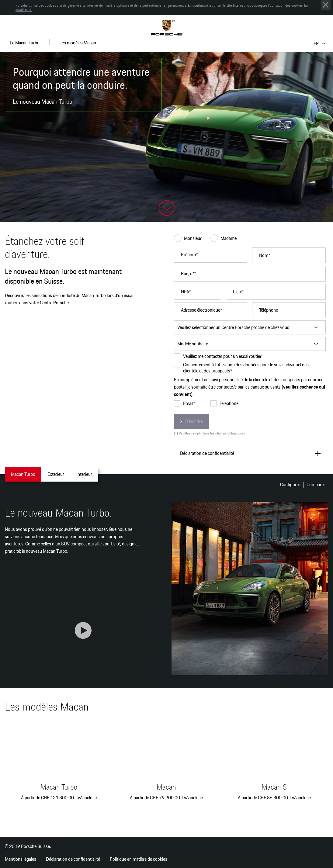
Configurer (290, 484)
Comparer (316, 484)
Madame (224, 238)
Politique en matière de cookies (139, 859)
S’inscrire (194, 421)
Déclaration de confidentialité (73, 859)
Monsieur (188, 238)
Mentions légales (21, 859)
